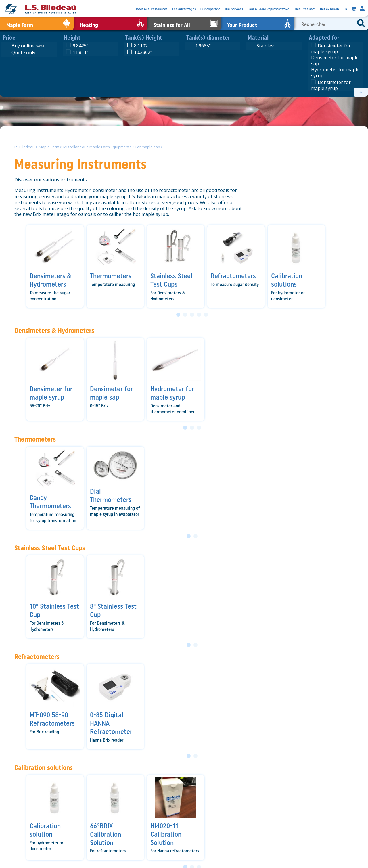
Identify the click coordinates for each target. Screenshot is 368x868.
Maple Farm (49, 147)
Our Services (234, 9)
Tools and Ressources (151, 9)
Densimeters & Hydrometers (54, 330)
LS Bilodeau (25, 147)
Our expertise (210, 9)
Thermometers (35, 439)
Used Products (304, 9)
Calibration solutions (44, 768)
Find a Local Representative (268, 9)
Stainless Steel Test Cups (50, 548)
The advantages (184, 9)
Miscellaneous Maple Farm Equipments (97, 147)
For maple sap (148, 147)
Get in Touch (329, 9)
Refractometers (37, 657)
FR (345, 9)
